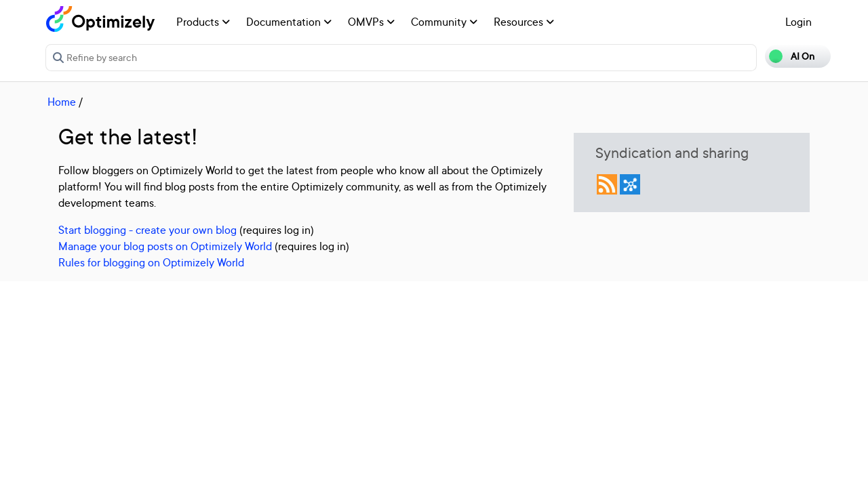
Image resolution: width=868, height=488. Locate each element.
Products (203, 22)
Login (798, 22)
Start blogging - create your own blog (147, 230)
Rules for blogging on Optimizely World (151, 262)
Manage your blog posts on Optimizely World (165, 246)
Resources (524, 22)
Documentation (289, 22)
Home (62, 102)
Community (444, 22)
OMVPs (371, 22)
